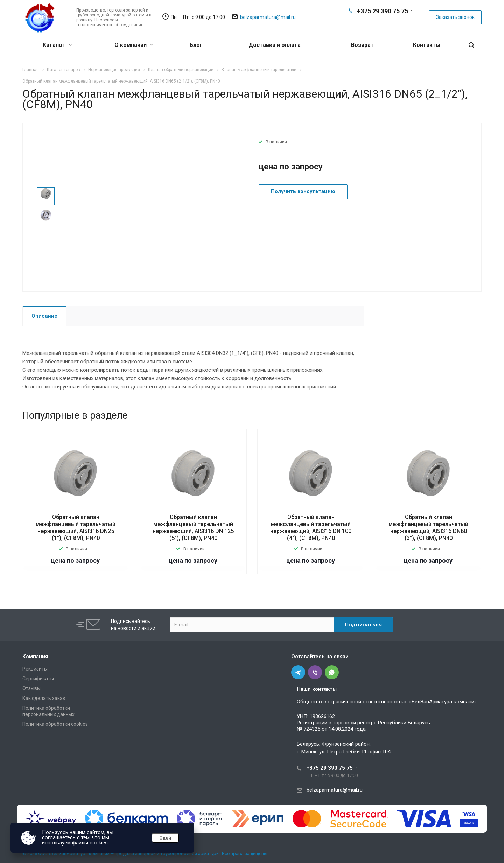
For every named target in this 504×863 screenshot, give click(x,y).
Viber (382, 23)
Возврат (362, 45)
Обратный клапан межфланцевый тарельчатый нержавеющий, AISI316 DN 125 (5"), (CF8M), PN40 (193, 528)
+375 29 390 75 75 (383, 11)
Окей (165, 838)
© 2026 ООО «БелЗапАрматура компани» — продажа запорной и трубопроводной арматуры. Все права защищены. (145, 853)
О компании (134, 45)
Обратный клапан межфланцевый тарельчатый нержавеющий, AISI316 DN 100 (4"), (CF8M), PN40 (311, 528)
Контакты (427, 45)
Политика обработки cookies (55, 724)
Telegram (371, 23)
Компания (35, 657)
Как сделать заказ (44, 698)
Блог (196, 45)
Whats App (393, 23)
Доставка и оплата (275, 45)
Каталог (57, 45)
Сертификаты (38, 679)
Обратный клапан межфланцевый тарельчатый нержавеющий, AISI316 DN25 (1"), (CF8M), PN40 (76, 528)
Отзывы (31, 688)
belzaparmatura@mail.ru (268, 17)
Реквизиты (35, 669)
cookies (99, 843)
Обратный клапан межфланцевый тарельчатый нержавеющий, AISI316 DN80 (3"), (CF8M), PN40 (428, 528)
